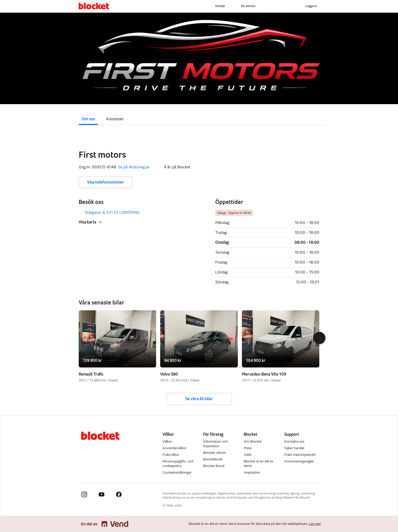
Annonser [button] (115, 119)
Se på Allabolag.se (137, 167)
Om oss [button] (88, 119)
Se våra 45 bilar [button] (199, 399)
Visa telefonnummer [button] (106, 182)
